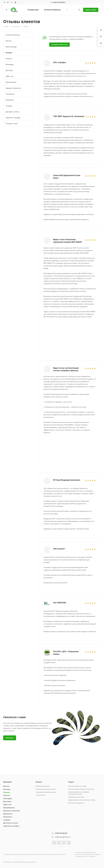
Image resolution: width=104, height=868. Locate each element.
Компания (7, 782)
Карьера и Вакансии (13, 88)
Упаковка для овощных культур (46, 789)
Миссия (9, 41)
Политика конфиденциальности (85, 852)
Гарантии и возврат (13, 118)
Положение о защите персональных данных (20, 862)
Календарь (10, 64)
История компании (13, 35)
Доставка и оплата (12, 112)
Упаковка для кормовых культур (46, 792)
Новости (9, 58)
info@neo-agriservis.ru (63, 837)
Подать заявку (91, 10)
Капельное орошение (43, 786)
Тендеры (9, 106)
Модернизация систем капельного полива (82, 800)
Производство (11, 82)
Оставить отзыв (12, 124)
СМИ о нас (10, 76)
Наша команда (11, 47)
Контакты (10, 738)
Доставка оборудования (76, 803)
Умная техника (40, 795)
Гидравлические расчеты (76, 797)
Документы (8, 814)
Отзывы (9, 53)
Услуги (71, 782)
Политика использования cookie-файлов (88, 854)
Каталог (39, 782)
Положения (10, 94)
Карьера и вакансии (11, 811)
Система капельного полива (77, 786)
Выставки (9, 70)
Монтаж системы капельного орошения (81, 789)
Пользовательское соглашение (85, 856)
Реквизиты (10, 100)
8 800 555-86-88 (59, 2)
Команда (7, 789)
